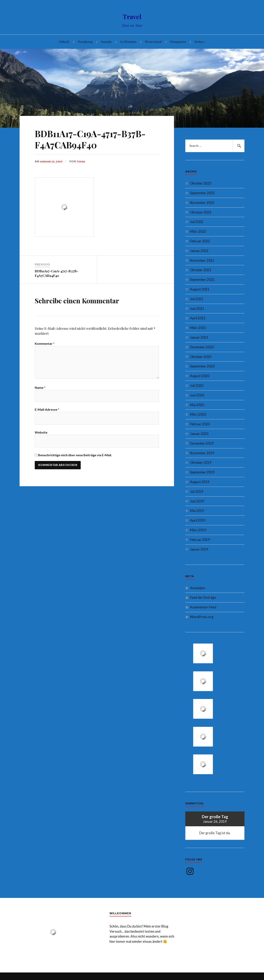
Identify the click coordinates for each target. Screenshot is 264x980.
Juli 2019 (197, 491)
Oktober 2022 (201, 212)
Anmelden (198, 588)
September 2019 (202, 472)
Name (40, 390)
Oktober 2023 (201, 183)
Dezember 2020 (202, 347)
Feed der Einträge (203, 597)
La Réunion (128, 42)
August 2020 (200, 376)
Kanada (106, 42)
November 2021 (202, 260)
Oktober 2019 (201, 462)
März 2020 (198, 414)
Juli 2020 (197, 386)
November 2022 (202, 203)
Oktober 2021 (201, 270)
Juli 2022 (197, 222)
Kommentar (45, 343)
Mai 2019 (197, 511)
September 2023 (202, 193)
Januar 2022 (199, 251)
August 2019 (200, 482)
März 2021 (198, 328)
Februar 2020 (200, 424)
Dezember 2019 (202, 443)
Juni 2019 (197, 501)
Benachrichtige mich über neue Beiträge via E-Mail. (75, 459)
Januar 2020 (199, 434)
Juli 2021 (197, 299)
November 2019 (202, 453)
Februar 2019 (200, 540)
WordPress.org (202, 617)
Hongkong (85, 42)
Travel (132, 16)
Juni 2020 (197, 395)
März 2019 (198, 530)
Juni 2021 (197, 309)
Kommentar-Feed (203, 607)
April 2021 (198, 318)
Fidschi (64, 42)
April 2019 (198, 520)
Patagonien (178, 42)
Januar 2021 (199, 337)
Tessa (82, 161)
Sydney (200, 42)
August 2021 (200, 289)
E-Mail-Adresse (47, 413)
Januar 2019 (199, 549)
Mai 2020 (197, 405)
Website (41, 436)
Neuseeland (153, 42)
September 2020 (202, 366)
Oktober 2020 (201, 357)
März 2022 (198, 231)
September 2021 (202, 280)
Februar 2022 (200, 241)
